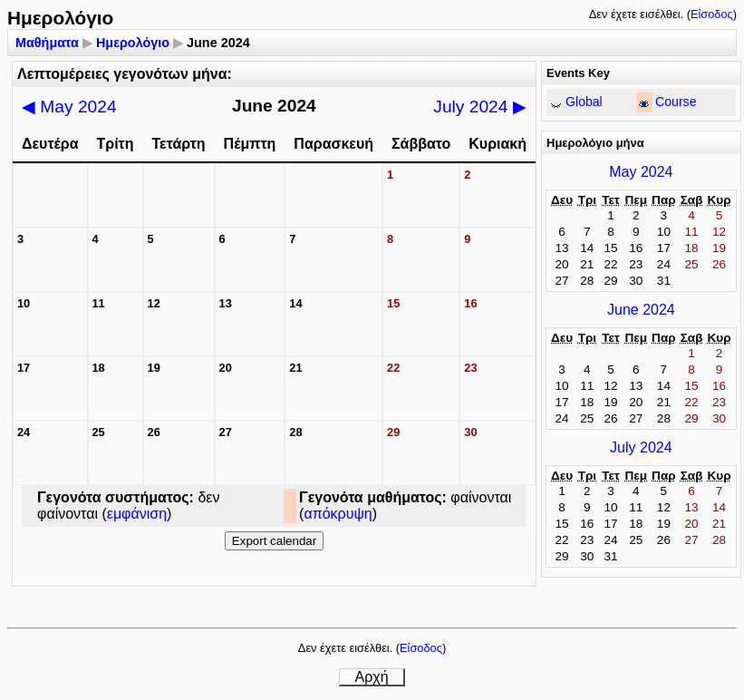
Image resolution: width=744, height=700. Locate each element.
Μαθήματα (47, 43)
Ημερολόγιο (133, 43)
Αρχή (371, 677)
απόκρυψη (338, 514)
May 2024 (69, 107)
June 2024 (641, 310)
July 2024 (479, 107)
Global (584, 102)
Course (676, 102)
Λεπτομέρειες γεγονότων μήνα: (125, 74)
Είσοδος (712, 14)
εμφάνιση (137, 514)
